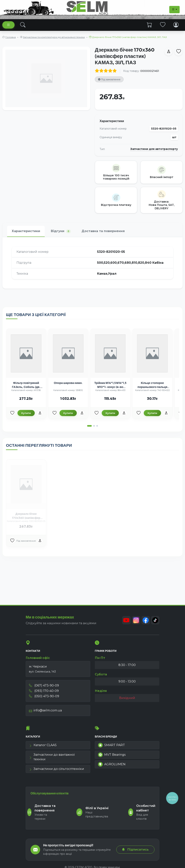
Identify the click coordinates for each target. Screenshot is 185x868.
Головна (11, 37)
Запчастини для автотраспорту (154, 149)
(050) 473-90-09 (44, 698)
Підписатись (135, 850)
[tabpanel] (92, 263)
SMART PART (111, 747)
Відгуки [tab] (61, 231)
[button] (89, 430)
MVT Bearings (112, 756)
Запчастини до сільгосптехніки (57, 770)
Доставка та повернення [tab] (103, 231)
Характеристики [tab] (26, 231)
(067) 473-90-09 (44, 687)
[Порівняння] (43, 417)
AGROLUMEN (112, 766)
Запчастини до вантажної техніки (52, 758)
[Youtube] (125, 622)
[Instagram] (135, 622)
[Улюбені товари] (16, 417)
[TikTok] (155, 622)
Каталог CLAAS (43, 747)
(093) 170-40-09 (44, 692)
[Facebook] (145, 622)
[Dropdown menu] (174, 10)
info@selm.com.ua (45, 712)
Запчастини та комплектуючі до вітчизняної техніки (54, 37)
